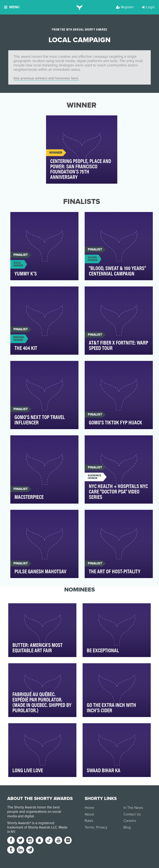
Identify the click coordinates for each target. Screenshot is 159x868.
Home (89, 808)
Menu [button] (12, 7)
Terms (89, 827)
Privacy (102, 827)
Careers (130, 821)
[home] (80, 7)
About (89, 814)
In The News (133, 808)
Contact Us (132, 814)
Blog (127, 827)
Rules (89, 821)
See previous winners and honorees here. (46, 78)
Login (148, 7)
